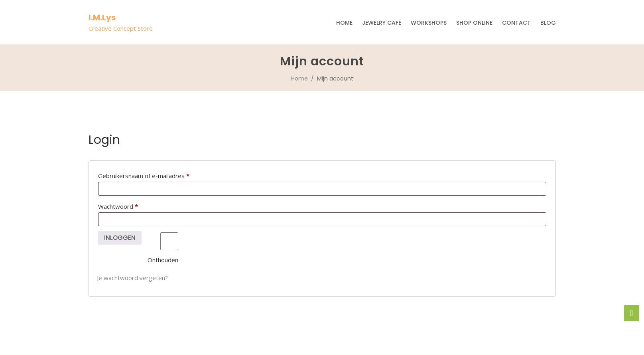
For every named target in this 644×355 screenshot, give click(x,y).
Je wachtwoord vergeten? (132, 278)
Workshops (429, 23)
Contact (516, 23)
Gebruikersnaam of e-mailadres (154, 175)
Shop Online (474, 23)
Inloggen (120, 238)
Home (344, 23)
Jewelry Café (382, 23)
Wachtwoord (128, 205)
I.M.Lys (102, 18)
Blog (548, 23)
